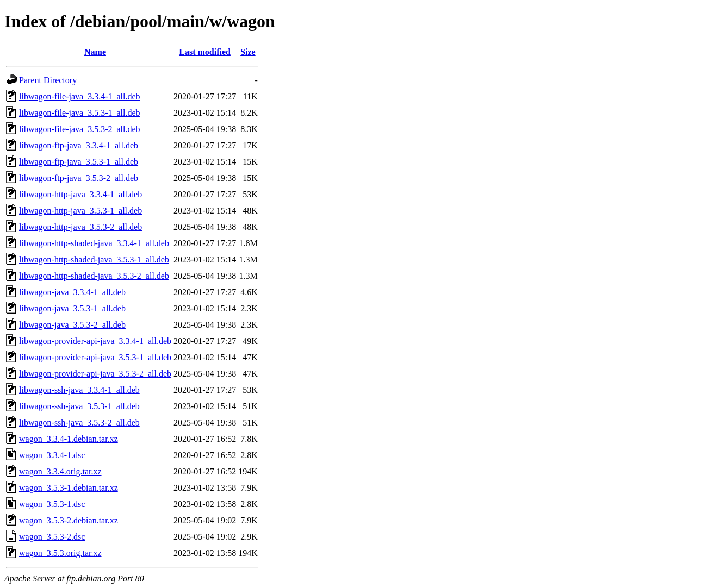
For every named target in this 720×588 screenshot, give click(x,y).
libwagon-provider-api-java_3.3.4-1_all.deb (95, 341)
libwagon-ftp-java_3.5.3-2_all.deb (79, 178)
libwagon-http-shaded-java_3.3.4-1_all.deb (94, 243)
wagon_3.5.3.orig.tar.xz (60, 553)
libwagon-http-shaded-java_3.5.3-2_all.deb (94, 276)
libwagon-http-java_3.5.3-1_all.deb (80, 211)
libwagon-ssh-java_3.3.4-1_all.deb (79, 390)
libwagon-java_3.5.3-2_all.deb (72, 325)
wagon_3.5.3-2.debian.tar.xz (69, 520)
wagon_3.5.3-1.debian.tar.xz (69, 488)
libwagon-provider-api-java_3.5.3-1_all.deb (95, 357)
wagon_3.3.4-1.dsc (52, 455)
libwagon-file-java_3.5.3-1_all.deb (80, 113)
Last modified (205, 52)
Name (95, 52)
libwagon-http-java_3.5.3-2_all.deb (80, 227)
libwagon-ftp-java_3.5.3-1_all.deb (79, 162)
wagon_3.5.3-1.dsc (52, 504)
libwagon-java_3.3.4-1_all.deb (72, 292)
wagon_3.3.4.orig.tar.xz (60, 471)
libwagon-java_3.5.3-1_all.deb (72, 308)
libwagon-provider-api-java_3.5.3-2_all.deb (95, 374)
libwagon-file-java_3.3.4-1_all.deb (80, 96)
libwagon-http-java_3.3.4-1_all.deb (80, 194)
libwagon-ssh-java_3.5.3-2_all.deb (79, 423)
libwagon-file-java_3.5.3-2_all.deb (80, 129)
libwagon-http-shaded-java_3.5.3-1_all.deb (94, 259)
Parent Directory (48, 80)
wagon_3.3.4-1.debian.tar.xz (69, 439)
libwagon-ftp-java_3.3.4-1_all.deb (79, 145)
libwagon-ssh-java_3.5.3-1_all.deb (79, 406)
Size (248, 52)
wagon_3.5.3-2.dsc (52, 537)
